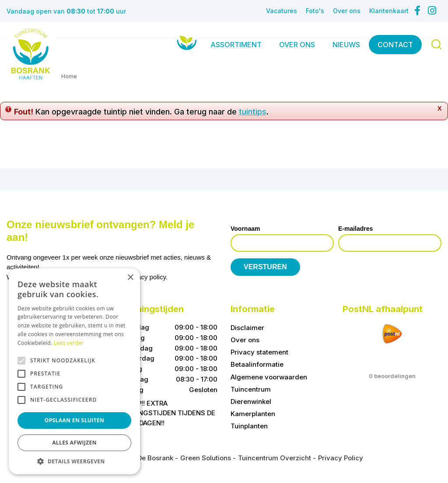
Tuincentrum (251, 389)
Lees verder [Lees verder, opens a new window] (69, 343)
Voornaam (245, 229)
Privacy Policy (341, 458)
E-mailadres (355, 229)
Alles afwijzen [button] (74, 443)
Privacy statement (259, 352)
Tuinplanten (249, 426)
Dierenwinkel (251, 401)
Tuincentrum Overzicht (275, 458)
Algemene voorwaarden (269, 377)
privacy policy (146, 277)
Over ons (245, 340)
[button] (74, 461)
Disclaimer (247, 328)
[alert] (74, 371)
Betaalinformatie (257, 364)
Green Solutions (206, 458)
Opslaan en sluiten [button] (75, 420)
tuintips (253, 112)
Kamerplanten (253, 414)
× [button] (130, 278)
